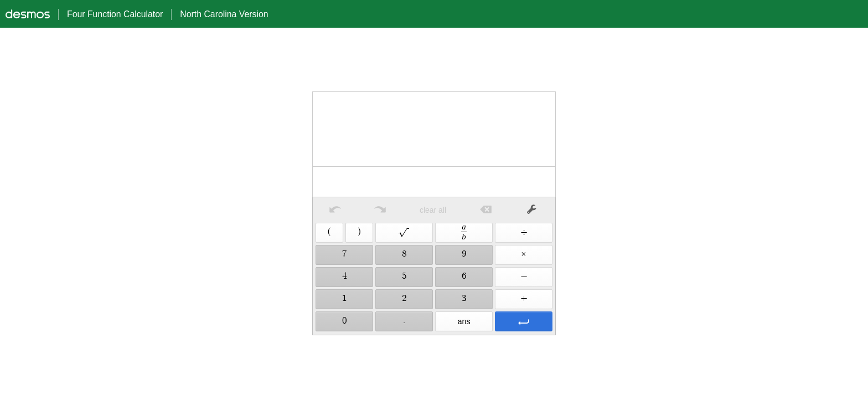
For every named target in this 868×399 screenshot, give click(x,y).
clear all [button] (433, 210)
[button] (335, 210)
